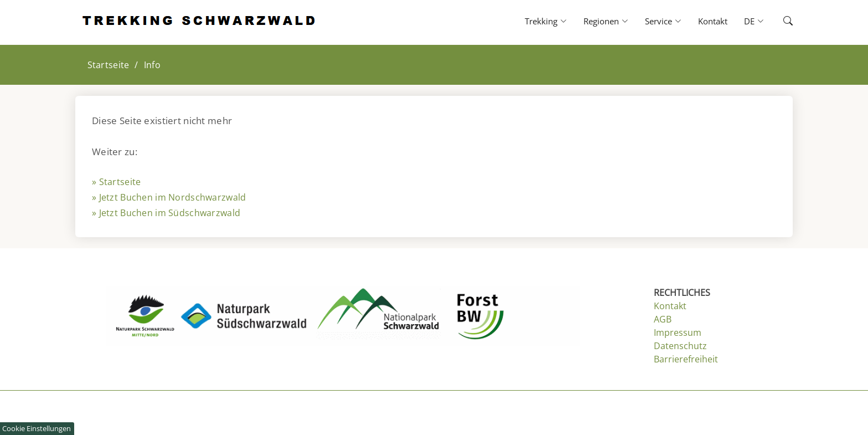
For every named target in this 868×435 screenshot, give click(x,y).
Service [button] (663, 21)
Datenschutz (680, 346)
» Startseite (116, 182)
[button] (778, 21)
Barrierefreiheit (686, 359)
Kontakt (713, 21)
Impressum (678, 332)
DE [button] (754, 21)
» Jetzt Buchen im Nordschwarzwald (169, 197)
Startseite (108, 65)
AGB (663, 319)
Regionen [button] (606, 21)
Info (152, 65)
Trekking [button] (546, 21)
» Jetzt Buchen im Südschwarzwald (166, 213)
